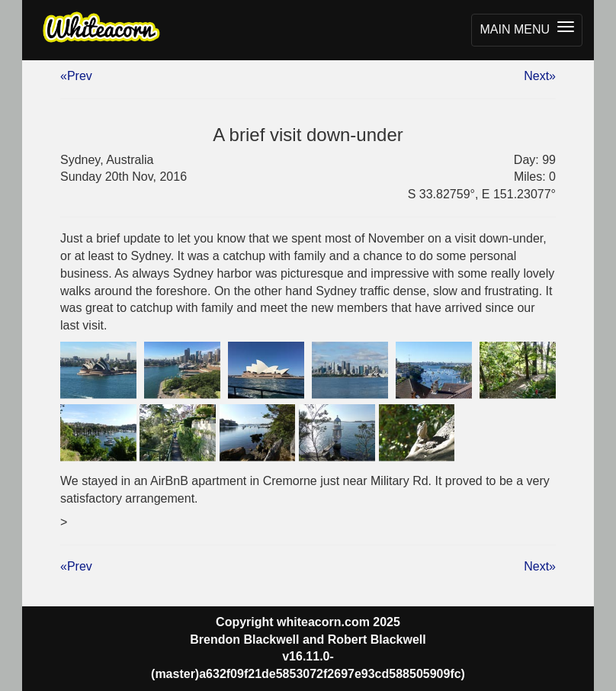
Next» (540, 76)
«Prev (76, 76)
